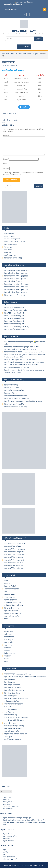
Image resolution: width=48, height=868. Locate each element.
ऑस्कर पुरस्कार (9, 737)
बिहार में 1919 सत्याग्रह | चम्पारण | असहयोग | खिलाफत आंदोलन (23, 401)
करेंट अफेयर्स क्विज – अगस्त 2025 (14, 557)
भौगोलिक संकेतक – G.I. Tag (13, 602)
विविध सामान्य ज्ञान (10, 653)
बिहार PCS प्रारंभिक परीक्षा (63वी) (14, 324)
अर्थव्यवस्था (8, 650)
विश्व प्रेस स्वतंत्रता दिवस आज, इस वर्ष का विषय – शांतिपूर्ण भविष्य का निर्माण (25, 820)
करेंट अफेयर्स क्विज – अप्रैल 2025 (14, 568)
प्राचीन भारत (8, 634)
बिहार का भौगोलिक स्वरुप (12, 393)
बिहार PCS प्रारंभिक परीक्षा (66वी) (14, 316)
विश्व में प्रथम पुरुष (10, 682)
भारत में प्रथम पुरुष (10, 712)
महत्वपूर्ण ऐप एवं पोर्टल (11, 600)
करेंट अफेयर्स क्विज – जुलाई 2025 (14, 560)
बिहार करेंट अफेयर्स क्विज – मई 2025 (15, 281)
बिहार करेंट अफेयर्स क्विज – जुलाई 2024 (16, 289)
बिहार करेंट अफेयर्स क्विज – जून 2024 (15, 292)
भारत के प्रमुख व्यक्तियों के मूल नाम (14, 720)
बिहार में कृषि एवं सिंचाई (11, 385)
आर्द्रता (3, 122)
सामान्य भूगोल (8, 645)
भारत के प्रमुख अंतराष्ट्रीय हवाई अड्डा (14, 726)
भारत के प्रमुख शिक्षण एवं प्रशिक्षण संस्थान (16, 718)
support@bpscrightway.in (25, 2)
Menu (24, 47)
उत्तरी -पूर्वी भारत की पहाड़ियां (10, 120)
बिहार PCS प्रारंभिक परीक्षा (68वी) (14, 307)
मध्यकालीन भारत (9, 637)
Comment (7, 135)
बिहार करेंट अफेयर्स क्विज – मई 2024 (15, 295)
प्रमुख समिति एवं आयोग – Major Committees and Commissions (25, 677)
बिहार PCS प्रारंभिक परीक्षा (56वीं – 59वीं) (17, 329)
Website (6, 168)
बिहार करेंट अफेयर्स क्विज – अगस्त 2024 (16, 287)
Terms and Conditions (11, 806)
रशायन (6, 661)
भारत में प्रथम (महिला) (11, 709)
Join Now (24, 107)
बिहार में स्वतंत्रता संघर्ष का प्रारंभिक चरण (16, 404)
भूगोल (26, 54)
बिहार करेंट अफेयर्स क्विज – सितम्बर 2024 (17, 284)
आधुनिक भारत (9, 631)
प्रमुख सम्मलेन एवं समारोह (12, 616)
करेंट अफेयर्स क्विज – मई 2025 (13, 565)
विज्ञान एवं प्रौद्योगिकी (10, 586)
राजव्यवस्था (8, 648)
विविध (6, 619)
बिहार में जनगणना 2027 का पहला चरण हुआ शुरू (17, 818)
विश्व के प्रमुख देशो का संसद (12, 685)
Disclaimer (6, 804)
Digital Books (9, 233)
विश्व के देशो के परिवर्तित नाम (13, 688)
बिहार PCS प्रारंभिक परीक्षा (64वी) (14, 321)
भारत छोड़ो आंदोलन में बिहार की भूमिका (16, 396)
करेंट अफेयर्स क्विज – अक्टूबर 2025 (15, 552)
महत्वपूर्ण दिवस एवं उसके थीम (13, 613)
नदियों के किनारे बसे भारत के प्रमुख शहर (16, 734)
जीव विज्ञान (8, 656)
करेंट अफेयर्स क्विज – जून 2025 (14, 563)
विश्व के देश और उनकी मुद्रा (12, 693)
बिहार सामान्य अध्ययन (11, 244)
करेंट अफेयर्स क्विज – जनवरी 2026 (15, 544)
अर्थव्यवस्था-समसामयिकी (12, 589)
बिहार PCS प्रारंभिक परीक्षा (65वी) (14, 318)
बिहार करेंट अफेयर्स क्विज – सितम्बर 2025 (17, 270)
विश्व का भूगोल (9, 642)
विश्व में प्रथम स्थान (10, 679)
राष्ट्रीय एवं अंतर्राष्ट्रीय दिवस (12, 701)
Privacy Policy (8, 802)
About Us (6, 799)
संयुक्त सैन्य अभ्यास (10, 597)
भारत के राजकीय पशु (11, 715)
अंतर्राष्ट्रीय (7, 583)
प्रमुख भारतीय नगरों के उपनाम (13, 728)
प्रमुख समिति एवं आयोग (11, 611)
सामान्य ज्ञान (19, 54)
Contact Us (7, 797)
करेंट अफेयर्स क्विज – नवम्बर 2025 (15, 549)
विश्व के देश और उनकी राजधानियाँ (14, 690)
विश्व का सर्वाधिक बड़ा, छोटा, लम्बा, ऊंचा (16, 698)
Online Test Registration (13, 239)
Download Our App (10, 9)
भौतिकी (7, 659)
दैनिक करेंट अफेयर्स (10, 247)
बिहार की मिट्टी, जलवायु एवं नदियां (14, 390)
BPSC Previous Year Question (15, 242)
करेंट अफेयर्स (8, 250)
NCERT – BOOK (10, 236)
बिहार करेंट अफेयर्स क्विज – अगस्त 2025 (16, 273)
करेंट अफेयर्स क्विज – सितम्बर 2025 (15, 555)
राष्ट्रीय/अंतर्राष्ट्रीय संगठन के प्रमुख (14, 605)
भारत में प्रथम (8, 707)
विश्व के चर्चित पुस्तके (10, 696)
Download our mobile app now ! (14, 4)
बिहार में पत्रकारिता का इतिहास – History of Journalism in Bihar (24, 352)
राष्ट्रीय (6, 581)
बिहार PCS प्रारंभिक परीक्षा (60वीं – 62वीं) (17, 327)
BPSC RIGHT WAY (24, 31)
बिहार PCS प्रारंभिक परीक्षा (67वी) (14, 313)
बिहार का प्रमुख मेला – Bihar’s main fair (17, 367)
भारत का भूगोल (34, 54)
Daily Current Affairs (10, 836)
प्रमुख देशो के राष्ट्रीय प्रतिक (12, 731)
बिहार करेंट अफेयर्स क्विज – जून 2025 (15, 279)
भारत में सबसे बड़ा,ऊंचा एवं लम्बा (14, 704)
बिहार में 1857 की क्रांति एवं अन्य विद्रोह (16, 407)
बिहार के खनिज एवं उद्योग (12, 388)
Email (6, 164)
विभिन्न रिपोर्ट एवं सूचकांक (12, 608)
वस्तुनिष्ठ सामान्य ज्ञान (10, 255)
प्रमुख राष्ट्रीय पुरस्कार (10, 723)
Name (6, 159)
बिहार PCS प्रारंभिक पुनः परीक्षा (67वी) (16, 310)
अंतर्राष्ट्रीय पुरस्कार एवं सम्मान (13, 739)
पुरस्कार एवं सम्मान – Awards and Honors (18, 674)
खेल (6, 592)
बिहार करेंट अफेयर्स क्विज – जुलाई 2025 (16, 276)
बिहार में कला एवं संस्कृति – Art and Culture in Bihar (21, 360)
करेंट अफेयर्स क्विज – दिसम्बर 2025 (15, 546)
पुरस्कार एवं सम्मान (10, 594)
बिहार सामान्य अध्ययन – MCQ (13, 258)
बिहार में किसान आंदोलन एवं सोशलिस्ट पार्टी (17, 399)
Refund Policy (8, 809)
